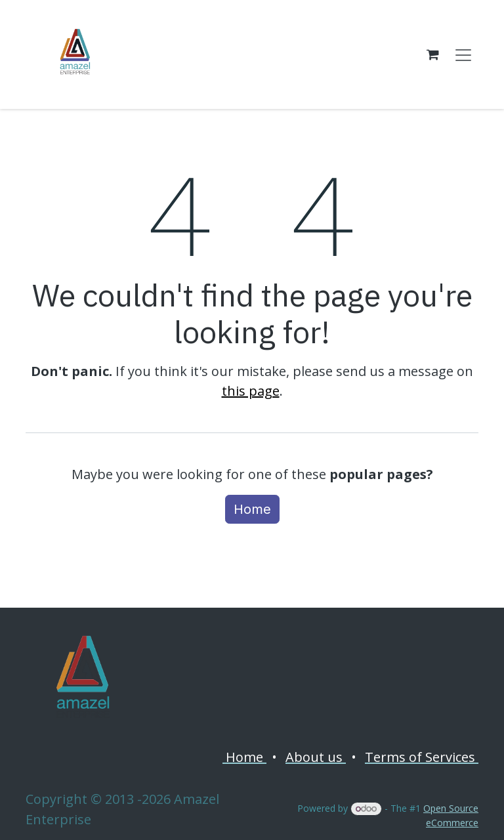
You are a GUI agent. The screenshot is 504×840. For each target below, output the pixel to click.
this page (251, 391)
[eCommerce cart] (432, 54)
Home (252, 509)
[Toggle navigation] (463, 54)
